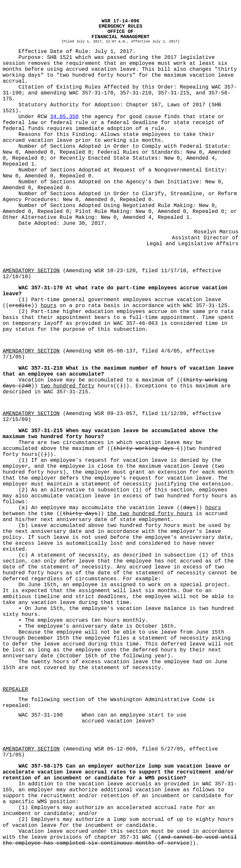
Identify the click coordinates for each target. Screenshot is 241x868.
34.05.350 (64, 117)
